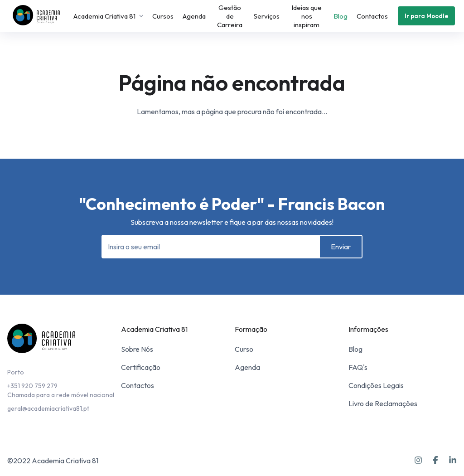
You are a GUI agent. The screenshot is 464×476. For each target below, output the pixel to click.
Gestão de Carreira (230, 16)
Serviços (267, 16)
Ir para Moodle (426, 16)
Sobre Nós (137, 349)
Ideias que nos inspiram (307, 16)
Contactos (372, 16)
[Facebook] (435, 461)
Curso (244, 349)
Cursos (163, 16)
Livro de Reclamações (383, 403)
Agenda (194, 16)
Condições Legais (376, 385)
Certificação (141, 367)
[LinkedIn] (453, 461)
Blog (341, 16)
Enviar (341, 247)
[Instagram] (418, 461)
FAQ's (358, 367)
